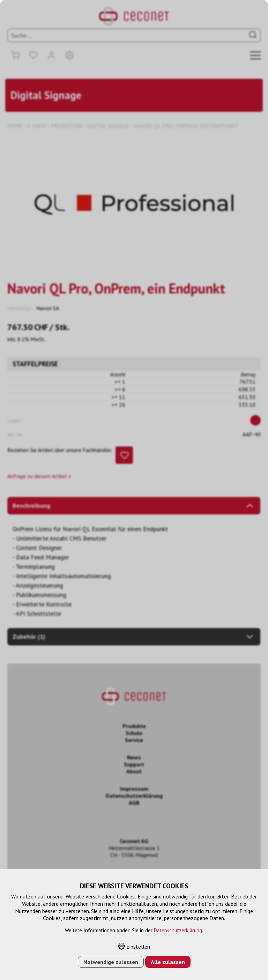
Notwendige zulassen (111, 962)
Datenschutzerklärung (178, 930)
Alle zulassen (168, 962)
